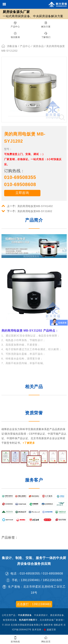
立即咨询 (22, 193)
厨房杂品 (39, 46)
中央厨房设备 (25, 615)
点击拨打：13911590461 (34, 604)
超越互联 (51, 630)
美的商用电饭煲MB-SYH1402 (27, 206)
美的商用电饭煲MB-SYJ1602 (27, 211)
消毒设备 (12, 46)
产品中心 (25, 46)
